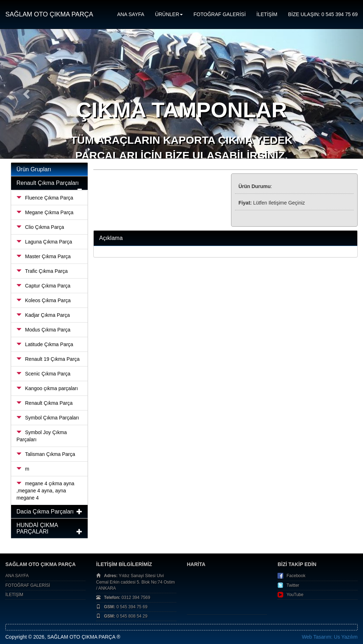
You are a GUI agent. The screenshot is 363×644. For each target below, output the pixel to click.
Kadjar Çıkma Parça (43, 315)
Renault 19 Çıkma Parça (48, 359)
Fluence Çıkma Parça (45, 198)
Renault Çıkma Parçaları (48, 183)
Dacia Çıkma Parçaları (45, 512)
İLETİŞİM (267, 14)
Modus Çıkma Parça (43, 330)
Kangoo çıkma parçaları (47, 388)
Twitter (293, 585)
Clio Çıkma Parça (40, 227)
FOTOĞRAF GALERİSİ (220, 14)
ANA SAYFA (131, 14)
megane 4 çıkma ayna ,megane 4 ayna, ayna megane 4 (45, 491)
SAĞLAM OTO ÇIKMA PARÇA (49, 14)
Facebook (296, 576)
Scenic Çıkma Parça (43, 374)
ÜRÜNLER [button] (169, 14)
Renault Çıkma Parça (45, 403)
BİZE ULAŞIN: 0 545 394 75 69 (323, 14)
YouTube (295, 595)
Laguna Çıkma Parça (44, 242)
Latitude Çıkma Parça (45, 344)
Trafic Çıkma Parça (42, 271)
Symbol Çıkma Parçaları (48, 418)
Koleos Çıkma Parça (44, 300)
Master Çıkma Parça (44, 256)
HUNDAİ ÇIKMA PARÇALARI (37, 528)
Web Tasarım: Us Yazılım (330, 637)
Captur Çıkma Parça (43, 286)
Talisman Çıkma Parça (46, 454)
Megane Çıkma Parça (45, 212)
